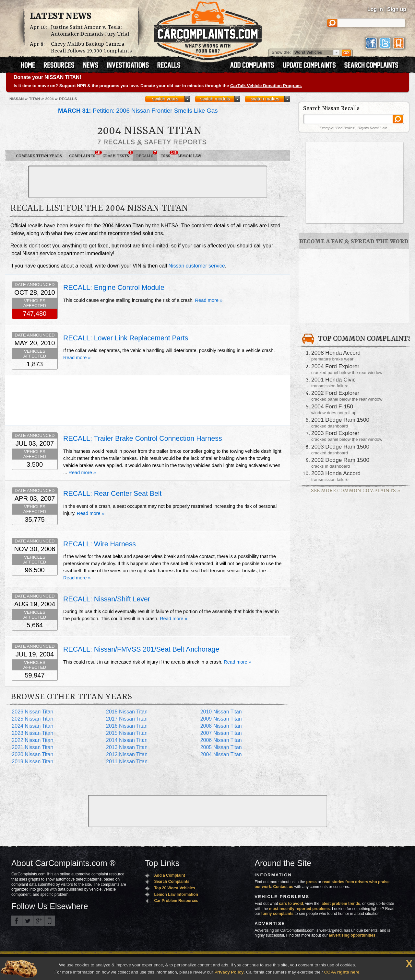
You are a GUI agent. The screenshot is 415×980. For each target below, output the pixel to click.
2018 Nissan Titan (127, 712)
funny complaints (277, 914)
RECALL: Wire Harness (100, 544)
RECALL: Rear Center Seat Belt (112, 494)
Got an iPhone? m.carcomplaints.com (50, 921)
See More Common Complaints (356, 491)
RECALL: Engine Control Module (114, 288)
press (312, 882)
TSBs (167, 154)
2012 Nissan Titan (127, 754)
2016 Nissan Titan (127, 726)
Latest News (61, 17)
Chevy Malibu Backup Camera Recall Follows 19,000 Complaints (91, 48)
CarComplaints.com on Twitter (28, 921)
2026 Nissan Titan (32, 712)
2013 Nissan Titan (127, 747)
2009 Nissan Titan (221, 719)
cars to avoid (291, 904)
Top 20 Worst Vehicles (174, 888)
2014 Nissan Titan (127, 740)
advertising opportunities (352, 935)
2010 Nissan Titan (221, 712)
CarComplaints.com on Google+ (39, 921)
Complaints (84, 154)
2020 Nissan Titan (32, 754)
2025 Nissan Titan (32, 719)
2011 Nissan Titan (127, 762)
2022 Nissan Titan (32, 740)
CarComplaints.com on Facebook (17, 921)
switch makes (265, 99)
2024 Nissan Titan (32, 726)
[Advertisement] (148, 182)
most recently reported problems (299, 909)
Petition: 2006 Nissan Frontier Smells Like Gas (138, 111)
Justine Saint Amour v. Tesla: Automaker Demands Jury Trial (90, 31)
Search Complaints (172, 882)
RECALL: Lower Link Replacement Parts (126, 338)
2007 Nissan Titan (221, 733)
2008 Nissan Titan (221, 726)
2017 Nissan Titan (127, 719)
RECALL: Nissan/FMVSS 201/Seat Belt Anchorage (141, 649)
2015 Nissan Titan (127, 733)
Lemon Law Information (176, 895)
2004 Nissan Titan (221, 754)
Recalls (147, 154)
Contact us (283, 887)
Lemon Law (189, 156)
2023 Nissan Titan (32, 733)
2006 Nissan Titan (221, 740)
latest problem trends (340, 904)
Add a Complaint (169, 875)
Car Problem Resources (176, 901)
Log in (375, 9)
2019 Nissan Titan (32, 762)
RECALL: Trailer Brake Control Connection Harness (143, 439)
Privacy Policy (229, 972)
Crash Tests (118, 154)
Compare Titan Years (39, 156)
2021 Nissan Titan (32, 747)
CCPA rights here (342, 972)
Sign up (397, 9)
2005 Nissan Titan (221, 747)
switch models (215, 99)
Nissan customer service (196, 266)
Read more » (209, 300)
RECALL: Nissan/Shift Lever (107, 599)
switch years (165, 99)
